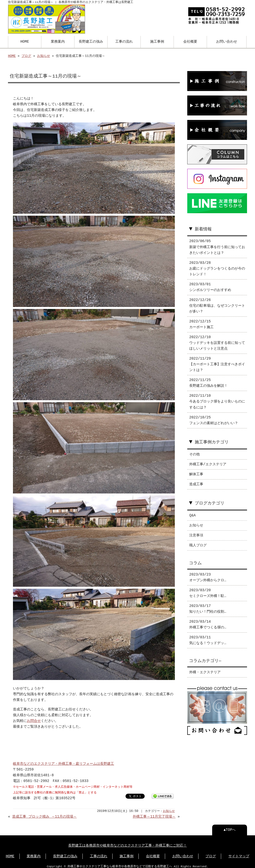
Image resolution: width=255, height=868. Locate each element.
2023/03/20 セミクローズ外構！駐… (208, 590)
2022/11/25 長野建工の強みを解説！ (208, 380)
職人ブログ (198, 542)
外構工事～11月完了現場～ (154, 813)
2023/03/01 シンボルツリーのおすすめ (210, 284)
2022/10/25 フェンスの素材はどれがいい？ (214, 417)
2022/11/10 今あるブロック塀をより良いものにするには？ (217, 398)
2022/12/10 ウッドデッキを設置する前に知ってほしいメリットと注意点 (217, 339)
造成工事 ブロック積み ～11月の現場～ (44, 813)
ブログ (26, 56)
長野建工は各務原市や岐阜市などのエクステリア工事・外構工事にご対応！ (127, 842)
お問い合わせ (227, 41)
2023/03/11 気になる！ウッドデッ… (208, 637)
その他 (194, 451)
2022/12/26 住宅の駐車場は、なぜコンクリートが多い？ (217, 302)
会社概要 (190, 41)
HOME (25, 41)
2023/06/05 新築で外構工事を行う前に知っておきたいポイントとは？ (217, 243)
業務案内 (58, 41)
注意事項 (196, 532)
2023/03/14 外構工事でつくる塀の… (208, 621)
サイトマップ (239, 853)
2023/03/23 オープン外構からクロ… (208, 574)
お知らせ (44, 56)
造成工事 (196, 481)
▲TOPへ (230, 826)
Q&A (192, 512)
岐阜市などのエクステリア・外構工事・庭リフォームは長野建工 (64, 760)
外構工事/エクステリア (208, 461)
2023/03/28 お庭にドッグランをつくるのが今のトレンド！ (217, 265)
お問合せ (34, 718)
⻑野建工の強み (65, 853)
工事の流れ (124, 41)
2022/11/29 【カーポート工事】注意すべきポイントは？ (217, 361)
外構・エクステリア (205, 669)
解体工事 (196, 471)
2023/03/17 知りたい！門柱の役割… (208, 605)
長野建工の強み (91, 41)
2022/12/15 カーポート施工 (201, 321)
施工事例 (157, 41)
